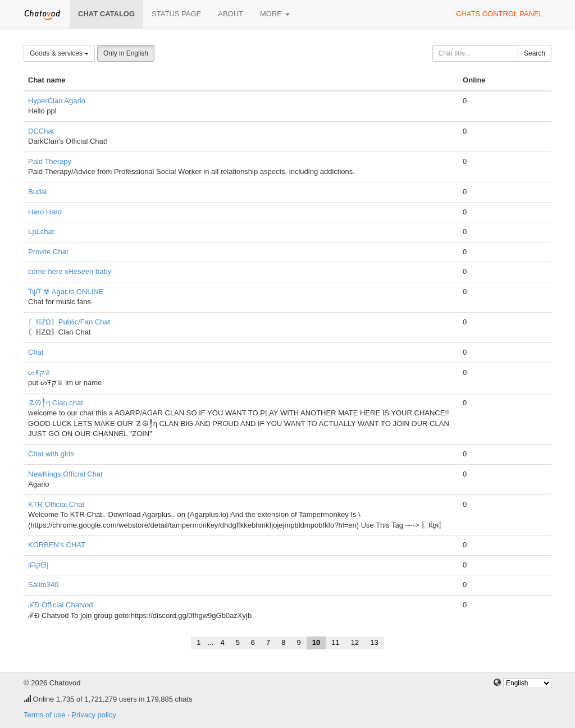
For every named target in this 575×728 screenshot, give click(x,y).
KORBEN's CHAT (57, 545)
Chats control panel (499, 14)
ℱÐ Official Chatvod (61, 605)
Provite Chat (48, 252)
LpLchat (41, 232)
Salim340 (43, 585)
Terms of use (44, 715)
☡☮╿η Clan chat (56, 403)
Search (535, 53)
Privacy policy (93, 715)
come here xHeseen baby (70, 271)
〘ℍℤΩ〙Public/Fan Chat (69, 322)
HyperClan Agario (57, 101)
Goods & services (59, 53)
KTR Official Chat (56, 504)
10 (316, 642)
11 (335, 642)
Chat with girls (51, 454)
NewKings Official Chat (65, 474)
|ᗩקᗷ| (38, 565)
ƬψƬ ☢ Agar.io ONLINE (66, 292)
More (275, 14)
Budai (37, 192)
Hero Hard (45, 212)
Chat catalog (106, 14)
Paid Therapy (50, 161)
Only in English (126, 53)
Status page (176, 14)
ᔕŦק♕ (40, 372)
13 (374, 642)
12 (355, 642)
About (231, 14)
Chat (36, 352)
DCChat (41, 131)
